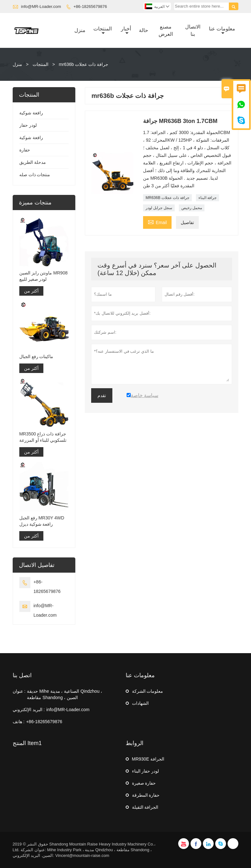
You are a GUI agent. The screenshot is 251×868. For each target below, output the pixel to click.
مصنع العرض (166, 30)
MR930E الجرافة (148, 759)
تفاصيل (187, 222)
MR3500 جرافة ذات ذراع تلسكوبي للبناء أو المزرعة (43, 437)
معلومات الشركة (148, 691)
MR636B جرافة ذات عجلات (167, 198)
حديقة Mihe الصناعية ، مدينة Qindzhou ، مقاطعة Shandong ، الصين (65, 694)
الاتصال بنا (193, 30)
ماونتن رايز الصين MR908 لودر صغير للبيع (44, 276)
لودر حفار (28, 125)
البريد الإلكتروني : (29, 710)
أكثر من (31, 291)
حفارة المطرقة (146, 795)
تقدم (102, 395)
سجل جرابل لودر (159, 208)
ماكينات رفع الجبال (36, 357)
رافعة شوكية (31, 113)
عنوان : (19, 691)
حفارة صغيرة (144, 783)
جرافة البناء (207, 198)
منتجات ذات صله (35, 175)
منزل (80, 30)
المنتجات (103, 31)
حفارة (25, 150)
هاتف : (19, 722)
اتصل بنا (22, 675)
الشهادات (140, 703)
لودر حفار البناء (146, 771)
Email (157, 222)
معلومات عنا (222, 31)
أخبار (126, 31)
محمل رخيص (192, 208)
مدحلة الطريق (33, 162)
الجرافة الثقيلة (145, 807)
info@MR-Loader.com (41, 6)
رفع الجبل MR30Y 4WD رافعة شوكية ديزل (42, 521)
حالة (144, 30)
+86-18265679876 (90, 6)
